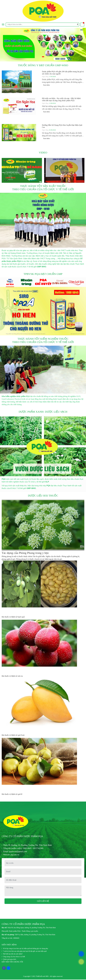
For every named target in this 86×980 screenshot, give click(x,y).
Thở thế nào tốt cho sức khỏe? (13, 954)
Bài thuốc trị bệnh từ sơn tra (12, 676)
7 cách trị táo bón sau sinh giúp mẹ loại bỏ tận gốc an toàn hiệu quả (25, 952)
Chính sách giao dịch (9, 960)
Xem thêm (48, 85)
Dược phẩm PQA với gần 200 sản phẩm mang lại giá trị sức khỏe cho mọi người (63, 73)
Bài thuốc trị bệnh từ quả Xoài (13, 735)
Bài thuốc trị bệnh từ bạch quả (13, 617)
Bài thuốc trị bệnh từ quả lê (12, 794)
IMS (47, 977)
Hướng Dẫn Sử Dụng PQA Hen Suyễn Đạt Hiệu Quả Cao (62, 126)
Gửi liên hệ (43, 902)
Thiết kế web (41, 977)
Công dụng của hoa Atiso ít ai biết (14, 957)
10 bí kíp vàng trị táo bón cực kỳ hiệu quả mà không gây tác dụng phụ (25, 949)
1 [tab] (43, 57)
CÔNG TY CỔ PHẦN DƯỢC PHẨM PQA (25, 837)
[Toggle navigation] (3, 24)
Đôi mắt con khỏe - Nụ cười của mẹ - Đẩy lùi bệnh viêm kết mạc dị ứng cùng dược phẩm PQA (61, 99)
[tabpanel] (43, 45)
